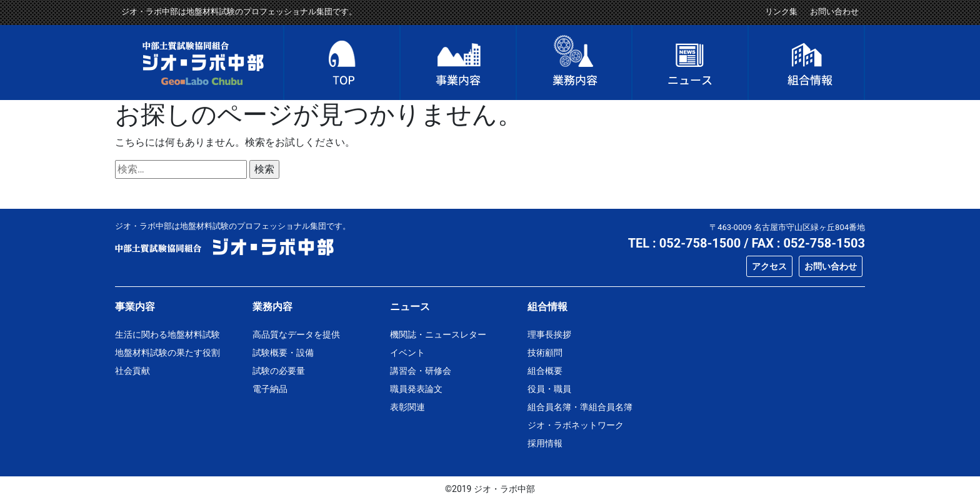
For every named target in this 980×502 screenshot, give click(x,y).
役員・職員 (549, 389)
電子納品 (270, 389)
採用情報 (545, 443)
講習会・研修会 (421, 371)
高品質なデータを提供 (296, 334)
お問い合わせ (834, 12)
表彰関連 (407, 407)
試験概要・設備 (283, 353)
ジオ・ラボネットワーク (576, 425)
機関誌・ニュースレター (438, 334)
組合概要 (545, 371)
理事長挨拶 (549, 334)
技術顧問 (545, 353)
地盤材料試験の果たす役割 (167, 353)
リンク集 (781, 12)
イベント (407, 353)
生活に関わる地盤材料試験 (167, 334)
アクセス (769, 266)
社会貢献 (132, 371)
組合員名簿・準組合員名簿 (580, 407)
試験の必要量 (279, 371)
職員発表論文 (416, 389)
